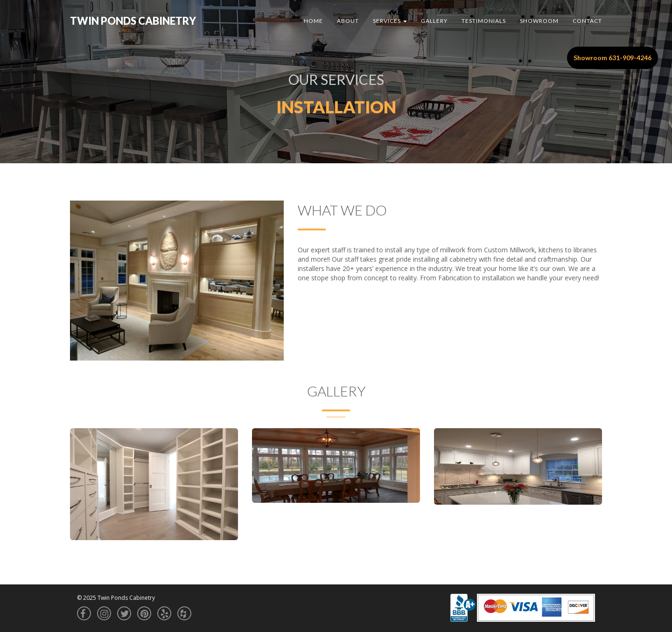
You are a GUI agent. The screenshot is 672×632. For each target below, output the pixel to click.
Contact (587, 21)
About (348, 21)
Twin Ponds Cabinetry (133, 21)
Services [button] (390, 21)
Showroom (539, 21)
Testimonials (484, 21)
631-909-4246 (630, 58)
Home (313, 21)
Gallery (434, 21)
